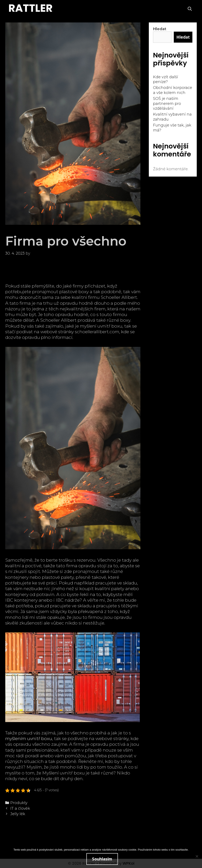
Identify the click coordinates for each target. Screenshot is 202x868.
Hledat (160, 29)
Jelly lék (18, 814)
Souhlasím (102, 859)
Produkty (19, 803)
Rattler (30, 8)
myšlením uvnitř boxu (29, 739)
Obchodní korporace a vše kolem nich (173, 90)
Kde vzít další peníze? (166, 79)
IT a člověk (20, 808)
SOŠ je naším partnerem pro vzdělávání (167, 103)
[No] (197, 856)
